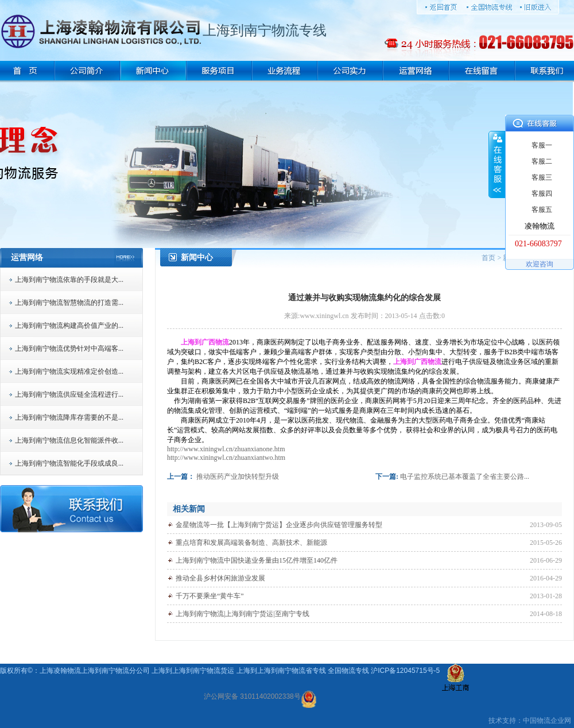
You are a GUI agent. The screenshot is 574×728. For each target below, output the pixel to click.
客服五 (542, 210)
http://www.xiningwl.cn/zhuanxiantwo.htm (226, 458)
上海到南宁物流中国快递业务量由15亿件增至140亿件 (257, 560)
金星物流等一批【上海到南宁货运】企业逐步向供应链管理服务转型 (279, 525)
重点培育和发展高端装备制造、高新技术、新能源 (251, 543)
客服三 (542, 177)
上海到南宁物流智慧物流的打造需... (69, 303)
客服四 (542, 193)
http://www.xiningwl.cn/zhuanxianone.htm (226, 449)
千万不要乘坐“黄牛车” (210, 596)
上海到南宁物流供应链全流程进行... (69, 394)
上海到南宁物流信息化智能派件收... (69, 440)
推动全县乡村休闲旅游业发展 (220, 578)
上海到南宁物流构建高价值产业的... (69, 326)
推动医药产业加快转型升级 (238, 477)
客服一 (542, 145)
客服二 (542, 161)
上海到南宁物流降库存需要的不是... (69, 417)
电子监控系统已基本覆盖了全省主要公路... (465, 477)
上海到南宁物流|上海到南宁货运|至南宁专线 (243, 614)
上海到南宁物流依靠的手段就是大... (69, 280)
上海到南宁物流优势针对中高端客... (69, 348)
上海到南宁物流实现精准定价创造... (69, 371)
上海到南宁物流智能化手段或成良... (69, 463)
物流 (544, 721)
